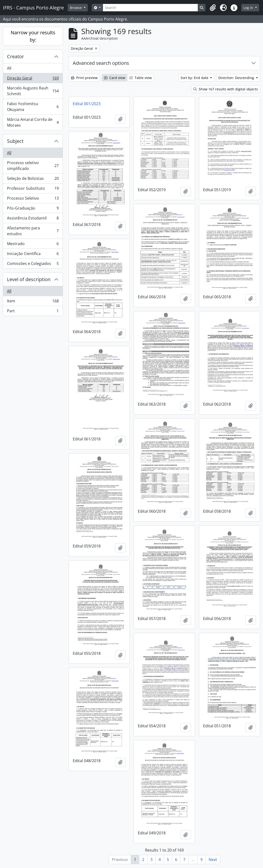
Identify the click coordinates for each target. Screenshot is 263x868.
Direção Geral (33, 79)
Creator (15, 56)
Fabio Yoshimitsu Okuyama (33, 107)
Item (33, 302)
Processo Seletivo (33, 199)
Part (33, 312)
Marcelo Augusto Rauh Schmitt (33, 91)
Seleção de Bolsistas (33, 179)
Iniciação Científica (33, 255)
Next (213, 860)
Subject (15, 141)
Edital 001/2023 (87, 104)
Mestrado (33, 245)
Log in (249, 8)
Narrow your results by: (33, 36)
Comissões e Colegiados (33, 264)
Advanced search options (101, 63)
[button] (213, 8)
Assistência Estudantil (33, 219)
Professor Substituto (33, 189)
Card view (115, 78)
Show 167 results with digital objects (226, 89)
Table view (141, 78)
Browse (76, 8)
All (9, 68)
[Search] (150, 8)
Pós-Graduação (33, 209)
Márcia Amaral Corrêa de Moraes (33, 122)
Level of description (29, 279)
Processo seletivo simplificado (33, 166)
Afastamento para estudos (33, 231)
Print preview (84, 78)
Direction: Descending (237, 78)
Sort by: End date (195, 78)
